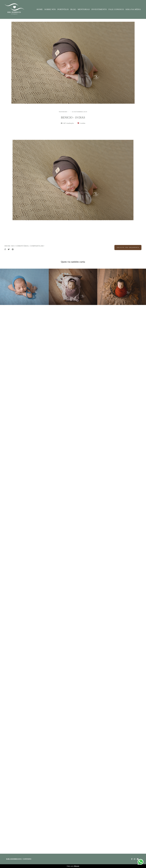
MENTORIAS (84, 9)
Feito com (73, 866)
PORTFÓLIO (63, 9)
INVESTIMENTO (99, 9)
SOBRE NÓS (50, 9)
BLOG (73, 9)
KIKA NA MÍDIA (133, 9)
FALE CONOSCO (116, 9)
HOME (40, 9)
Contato (27, 859)
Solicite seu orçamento (128, 247)
